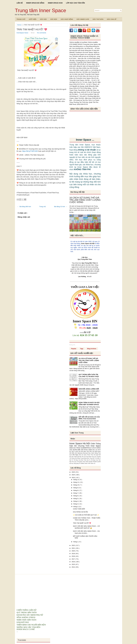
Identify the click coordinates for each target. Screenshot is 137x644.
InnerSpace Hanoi (23, 33)
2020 (74, 551)
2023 (74, 478)
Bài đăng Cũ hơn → (61, 207)
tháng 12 (76, 480)
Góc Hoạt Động (67, 19)
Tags (82, 349)
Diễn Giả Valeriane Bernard (80, 453)
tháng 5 (76, 499)
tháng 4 (76, 501)
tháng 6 (76, 496)
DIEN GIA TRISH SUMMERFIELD (81, 448)
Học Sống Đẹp (75, 463)
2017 (74, 559)
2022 (74, 545)
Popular (74, 349)
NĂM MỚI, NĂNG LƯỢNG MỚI (89, 389)
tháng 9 (76, 488)
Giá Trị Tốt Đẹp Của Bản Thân (78, 460)
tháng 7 (76, 493)
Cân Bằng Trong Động (81, 458)
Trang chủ (43, 207)
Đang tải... (73, 345)
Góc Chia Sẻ (112, 19)
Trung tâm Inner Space (41, 10)
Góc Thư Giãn (98, 19)
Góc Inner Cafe (83, 19)
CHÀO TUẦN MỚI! (79, 509)
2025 (74, 472)
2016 (74, 562)
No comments (42, 33)
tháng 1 (76, 542)
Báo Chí (95, 450)
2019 (74, 554)
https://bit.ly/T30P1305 (30, 151)
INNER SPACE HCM (55, 3)
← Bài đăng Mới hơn (24, 207)
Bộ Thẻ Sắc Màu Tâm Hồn (84, 451)
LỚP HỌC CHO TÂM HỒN (75, 3)
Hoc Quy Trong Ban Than (79, 462)
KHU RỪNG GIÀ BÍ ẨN (80, 512)
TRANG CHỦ (21, 19)
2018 (74, 556)
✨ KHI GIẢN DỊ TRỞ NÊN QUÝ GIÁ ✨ (86, 515)
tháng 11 (76, 482)
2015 (74, 564)
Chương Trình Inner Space (89, 446)
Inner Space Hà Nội (88, 243)
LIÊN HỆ (20, 3)
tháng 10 (76, 485)
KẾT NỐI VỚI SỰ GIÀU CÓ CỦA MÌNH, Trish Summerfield (89, 418)
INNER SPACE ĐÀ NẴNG (35, 3)
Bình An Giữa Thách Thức (86, 455)
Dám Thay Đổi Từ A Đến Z (94, 458)
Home (19, 25)
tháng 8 (76, 490)
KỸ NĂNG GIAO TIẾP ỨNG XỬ (87, 463)
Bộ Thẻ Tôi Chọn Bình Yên (87, 457)
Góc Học (43, 19)
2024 (74, 475)
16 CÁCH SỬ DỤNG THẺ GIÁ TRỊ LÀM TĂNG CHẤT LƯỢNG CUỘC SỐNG (85, 200)
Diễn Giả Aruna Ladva (85, 450)
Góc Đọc (54, 19)
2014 (74, 567)
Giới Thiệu (33, 19)
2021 (74, 548)
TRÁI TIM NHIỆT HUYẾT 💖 (32, 29)
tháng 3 (76, 504)
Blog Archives (92, 349)
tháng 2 (76, 507)
